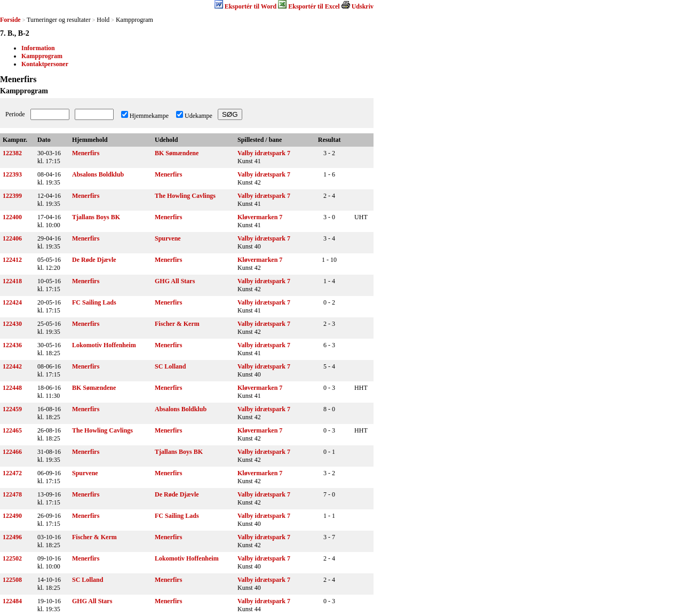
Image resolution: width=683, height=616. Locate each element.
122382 (12, 153)
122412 (12, 260)
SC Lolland (170, 366)
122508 (12, 580)
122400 (12, 217)
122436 (12, 345)
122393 (12, 174)
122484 (12, 601)
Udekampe (198, 116)
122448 (12, 388)
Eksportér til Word (251, 6)
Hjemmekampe (149, 116)
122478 (12, 494)
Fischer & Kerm (177, 324)
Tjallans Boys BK (96, 217)
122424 (12, 302)
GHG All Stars (175, 281)
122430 (12, 324)
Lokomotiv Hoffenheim (104, 345)
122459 (12, 409)
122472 (12, 473)
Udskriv (363, 6)
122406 (12, 238)
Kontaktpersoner (45, 64)
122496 (12, 537)
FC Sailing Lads (94, 302)
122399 (12, 196)
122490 (12, 516)
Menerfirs (86, 153)
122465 (12, 430)
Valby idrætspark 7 (264, 153)
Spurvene (168, 238)
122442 (12, 366)
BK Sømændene (177, 153)
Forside (10, 20)
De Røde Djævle (94, 260)
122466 (12, 452)
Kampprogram (42, 56)
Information (38, 48)
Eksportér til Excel (314, 6)
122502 (12, 558)
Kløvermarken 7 (260, 217)
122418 (12, 281)
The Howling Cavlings (185, 196)
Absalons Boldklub (98, 174)
